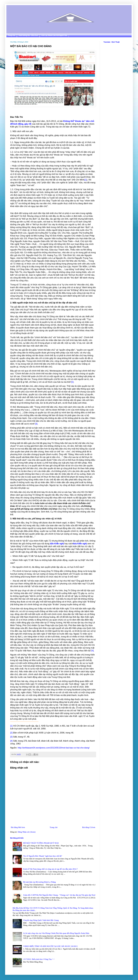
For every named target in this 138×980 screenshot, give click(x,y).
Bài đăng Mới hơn (18, 827)
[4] (93, 651)
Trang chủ (12, 35)
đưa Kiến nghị (80, 544)
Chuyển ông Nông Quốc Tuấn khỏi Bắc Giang (41, 920)
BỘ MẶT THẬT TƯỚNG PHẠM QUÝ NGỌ (41, 843)
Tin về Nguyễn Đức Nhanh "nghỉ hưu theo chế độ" (43, 856)
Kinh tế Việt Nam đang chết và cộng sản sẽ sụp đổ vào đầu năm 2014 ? (50, 869)
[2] (72, 382)
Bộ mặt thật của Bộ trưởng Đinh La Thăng (39, 882)
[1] (85, 180)
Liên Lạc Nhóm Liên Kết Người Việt (54, 35)
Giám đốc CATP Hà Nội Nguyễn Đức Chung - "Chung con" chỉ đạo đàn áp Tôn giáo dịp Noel (59, 895)
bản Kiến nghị (57, 544)
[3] (36, 424)
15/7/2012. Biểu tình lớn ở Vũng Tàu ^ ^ (39, 959)
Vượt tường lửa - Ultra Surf (28, 35)
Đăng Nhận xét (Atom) (27, 832)
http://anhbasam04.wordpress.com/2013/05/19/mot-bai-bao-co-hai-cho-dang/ (54, 748)
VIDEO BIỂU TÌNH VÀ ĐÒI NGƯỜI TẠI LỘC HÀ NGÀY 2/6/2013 (50, 946)
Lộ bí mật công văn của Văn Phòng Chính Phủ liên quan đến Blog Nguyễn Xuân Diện (56, 933)
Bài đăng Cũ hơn (89, 827)
